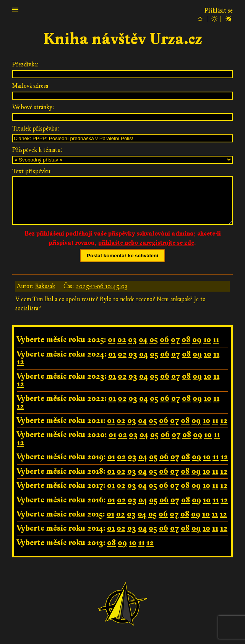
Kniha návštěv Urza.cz (123, 39)
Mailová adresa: (31, 86)
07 (175, 340)
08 (186, 340)
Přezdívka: (25, 65)
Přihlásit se (219, 11)
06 (164, 340)
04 (143, 340)
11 (216, 340)
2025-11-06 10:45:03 (102, 286)
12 (20, 362)
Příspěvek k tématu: (37, 150)
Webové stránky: (33, 107)
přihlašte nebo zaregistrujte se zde (146, 243)
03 (132, 340)
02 (122, 340)
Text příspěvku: (32, 171)
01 (112, 340)
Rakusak (45, 286)
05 (154, 340)
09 (197, 340)
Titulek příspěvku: (36, 129)
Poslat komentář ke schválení (122, 256)
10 (207, 340)
